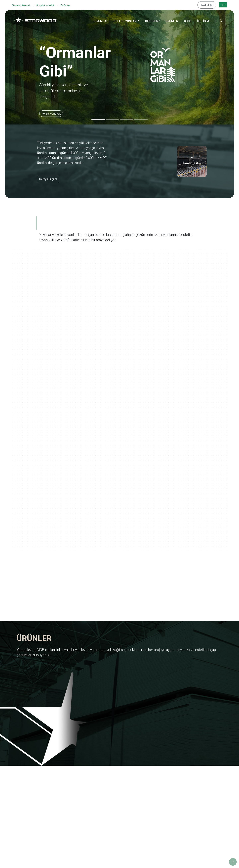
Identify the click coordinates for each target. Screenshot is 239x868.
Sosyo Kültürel (198, 788)
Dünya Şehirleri (155, 827)
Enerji (193, 783)
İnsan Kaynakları (68, 805)
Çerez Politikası (24, 800)
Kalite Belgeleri (67, 783)
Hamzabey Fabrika (200, 820)
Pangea (150, 792)
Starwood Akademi (23, 5)
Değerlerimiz (66, 779)
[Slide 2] (112, 118)
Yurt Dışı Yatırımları (70, 792)
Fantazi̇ (107, 824)
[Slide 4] (141, 118)
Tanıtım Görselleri (69, 801)
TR (222, 4)
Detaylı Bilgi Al (48, 178)
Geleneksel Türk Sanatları (160, 814)
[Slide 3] (127, 118)
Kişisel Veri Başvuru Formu (30, 796)
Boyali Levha (110, 788)
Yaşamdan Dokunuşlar (159, 810)
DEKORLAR (152, 20)
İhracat (63, 788)
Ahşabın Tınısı (154, 805)
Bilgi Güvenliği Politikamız (30, 787)
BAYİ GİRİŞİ (208, 4)
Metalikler (152, 823)
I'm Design (74, 5)
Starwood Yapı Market (71, 796)
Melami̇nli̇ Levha (112, 783)
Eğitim (194, 774)
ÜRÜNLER (172, 20)
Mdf (105, 779)
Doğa (149, 796)
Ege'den (151, 783)
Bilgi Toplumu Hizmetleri (29, 805)
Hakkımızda (66, 774)
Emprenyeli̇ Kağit (112, 792)
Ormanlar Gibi (154, 774)
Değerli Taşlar (154, 818)
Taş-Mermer (109, 820)
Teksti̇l (106, 828)
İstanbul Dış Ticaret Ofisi (203, 828)
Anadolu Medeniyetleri (159, 801)
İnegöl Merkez (198, 811)
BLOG (188, 20)
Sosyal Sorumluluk (51, 5)
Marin (150, 788)
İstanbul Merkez (199, 824)
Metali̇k (107, 837)
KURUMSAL (100, 20)
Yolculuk (151, 779)
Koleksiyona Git (52, 113)
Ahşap (106, 815)
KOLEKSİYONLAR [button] (125, 20)
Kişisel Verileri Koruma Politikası (33, 791)
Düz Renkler (109, 833)
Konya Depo (197, 833)
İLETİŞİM (203, 20)
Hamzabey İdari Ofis (201, 815)
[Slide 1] (98, 119)
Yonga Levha (110, 774)
